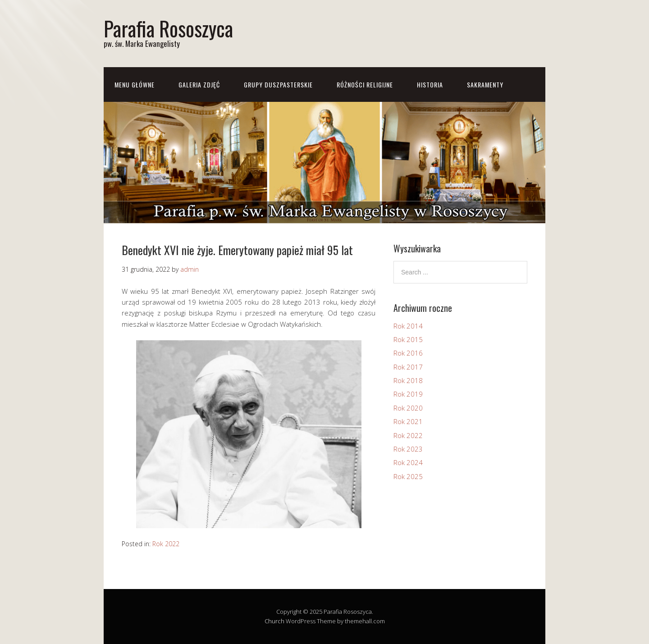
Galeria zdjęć (199, 84)
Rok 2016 (408, 353)
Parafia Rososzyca (168, 28)
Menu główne (135, 84)
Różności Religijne (365, 84)
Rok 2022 (166, 544)
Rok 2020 (408, 408)
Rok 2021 (408, 421)
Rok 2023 (408, 449)
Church (274, 621)
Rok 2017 (408, 367)
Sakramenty (485, 84)
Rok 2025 (408, 476)
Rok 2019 (408, 394)
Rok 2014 (408, 326)
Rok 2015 (408, 339)
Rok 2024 (408, 462)
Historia (430, 84)
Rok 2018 (408, 380)
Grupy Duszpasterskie (278, 84)
